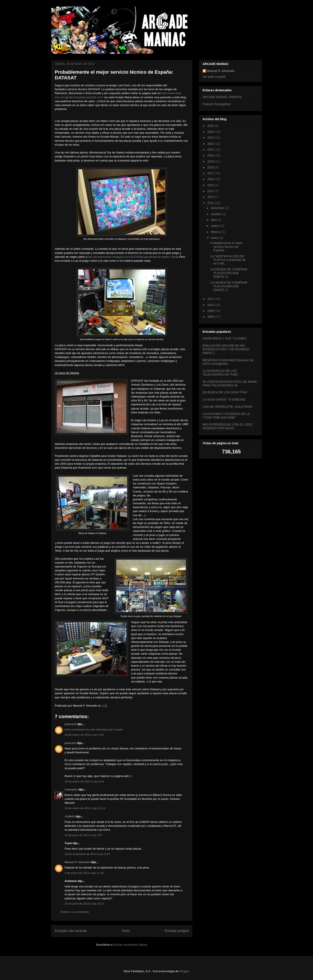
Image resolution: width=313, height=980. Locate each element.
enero (215, 238)
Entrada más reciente (71, 931)
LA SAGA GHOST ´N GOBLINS (224, 399)
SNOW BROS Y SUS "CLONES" (225, 338)
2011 (211, 299)
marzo (216, 226)
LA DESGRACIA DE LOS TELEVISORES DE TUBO (220, 373)
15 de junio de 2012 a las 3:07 (83, 835)
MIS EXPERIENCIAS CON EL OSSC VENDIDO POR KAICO (228, 426)
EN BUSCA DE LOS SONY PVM (225, 392)
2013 (211, 197)
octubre (216, 214)
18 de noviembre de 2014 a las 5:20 (87, 854)
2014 (211, 191)
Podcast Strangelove (217, 104)
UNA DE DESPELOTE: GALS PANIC (228, 407)
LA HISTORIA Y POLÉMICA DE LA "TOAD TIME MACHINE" (226, 416)
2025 (211, 126)
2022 (211, 144)
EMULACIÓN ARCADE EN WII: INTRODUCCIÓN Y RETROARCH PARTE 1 (226, 349)
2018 (211, 167)
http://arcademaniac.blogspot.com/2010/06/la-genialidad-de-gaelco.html (132, 257)
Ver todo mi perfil (214, 77)
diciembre (218, 208)
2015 (211, 185)
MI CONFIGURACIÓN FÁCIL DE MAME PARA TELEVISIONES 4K (230, 384)
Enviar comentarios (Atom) (131, 945)
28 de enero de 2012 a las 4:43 (84, 781)
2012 (211, 203)
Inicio (126, 931)
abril (214, 220)
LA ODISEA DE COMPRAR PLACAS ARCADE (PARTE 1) (229, 286)
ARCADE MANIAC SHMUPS (222, 97)
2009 (211, 311)
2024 (211, 132)
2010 (211, 305)
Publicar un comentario (75, 912)
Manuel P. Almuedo (77, 862)
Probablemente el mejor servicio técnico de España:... (226, 247)
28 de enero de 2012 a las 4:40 (84, 735)
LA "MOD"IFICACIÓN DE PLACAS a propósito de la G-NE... (228, 260)
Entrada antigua (177, 931)
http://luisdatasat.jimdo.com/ (86, 97)
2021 (211, 150)
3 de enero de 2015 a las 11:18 (84, 873)
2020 (211, 155)
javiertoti (70, 724)
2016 (211, 179)
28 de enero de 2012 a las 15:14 (85, 808)
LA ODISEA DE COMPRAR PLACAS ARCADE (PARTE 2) (229, 273)
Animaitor (71, 789)
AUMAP (70, 816)
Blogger (184, 971)
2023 (211, 138)
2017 (211, 173)
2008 (211, 317)
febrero (216, 232)
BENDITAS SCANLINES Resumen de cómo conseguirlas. (228, 362)
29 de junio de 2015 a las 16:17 (84, 904)
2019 (211, 161)
